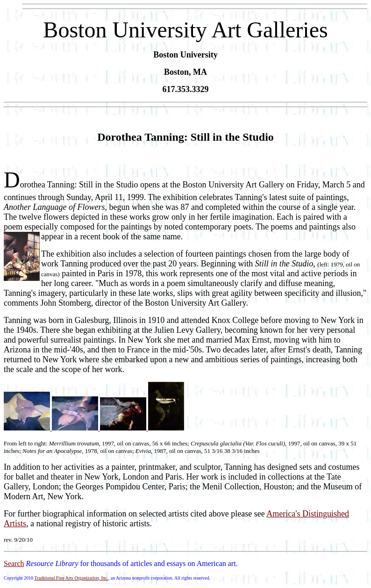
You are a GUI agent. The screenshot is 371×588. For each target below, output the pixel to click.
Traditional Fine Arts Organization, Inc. (71, 578)
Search (14, 563)
